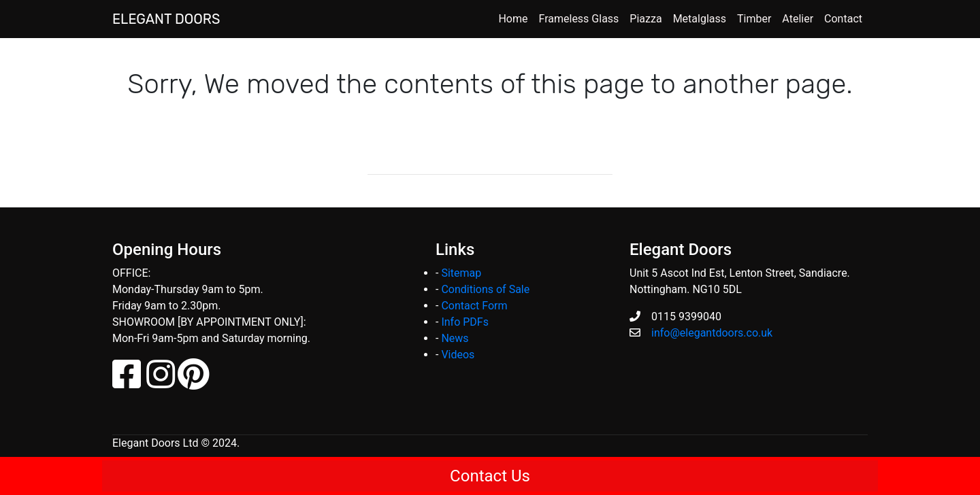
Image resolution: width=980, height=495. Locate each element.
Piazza (646, 19)
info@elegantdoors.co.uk (712, 333)
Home (513, 19)
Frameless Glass (579, 19)
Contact (843, 19)
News (455, 338)
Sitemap (461, 273)
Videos (458, 355)
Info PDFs (465, 322)
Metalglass (700, 19)
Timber (754, 19)
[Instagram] (161, 382)
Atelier (798, 19)
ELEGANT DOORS (166, 19)
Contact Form (474, 306)
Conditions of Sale (485, 289)
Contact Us (490, 476)
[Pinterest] (194, 382)
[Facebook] (128, 382)
